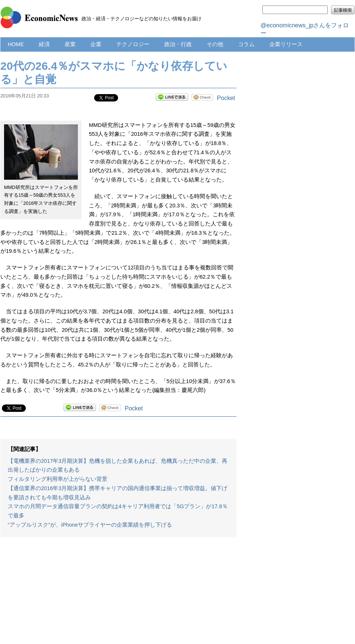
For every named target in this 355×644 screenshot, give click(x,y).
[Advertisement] (118, 594)
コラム (246, 44)
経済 (44, 44)
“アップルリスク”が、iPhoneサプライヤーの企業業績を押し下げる (90, 525)
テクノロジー (133, 44)
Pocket (226, 98)
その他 (215, 44)
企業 (96, 44)
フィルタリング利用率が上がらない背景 (58, 479)
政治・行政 (178, 44)
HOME (16, 44)
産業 (70, 44)
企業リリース (286, 44)
